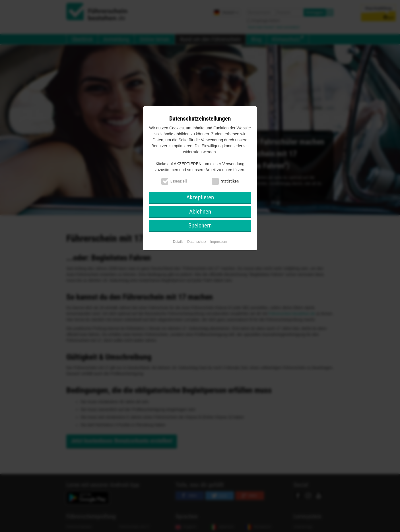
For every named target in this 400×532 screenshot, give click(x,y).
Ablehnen (200, 212)
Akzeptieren (200, 197)
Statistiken (230, 181)
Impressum (219, 242)
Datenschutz (197, 242)
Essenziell (179, 181)
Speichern (200, 225)
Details (178, 242)
